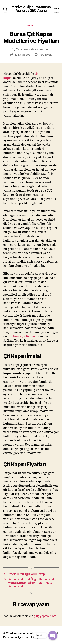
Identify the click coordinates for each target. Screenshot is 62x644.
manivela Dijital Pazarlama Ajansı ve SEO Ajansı (31, 9)
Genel (31, 26)
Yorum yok (45, 55)
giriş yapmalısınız (45, 616)
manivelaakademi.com (37, 49)
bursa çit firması (25, 337)
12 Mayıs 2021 (23, 55)
